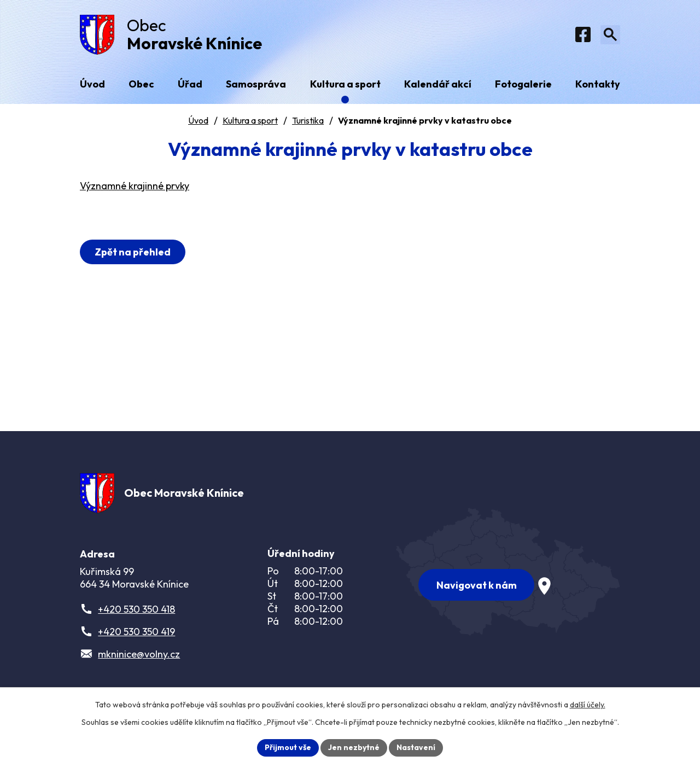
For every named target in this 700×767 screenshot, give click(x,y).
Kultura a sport (250, 121)
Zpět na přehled (133, 252)
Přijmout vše (288, 747)
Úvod (198, 121)
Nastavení (416, 747)
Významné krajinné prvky (135, 187)
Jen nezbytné (354, 747)
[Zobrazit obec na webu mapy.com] (508, 573)
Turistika (308, 121)
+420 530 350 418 (136, 610)
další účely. (588, 705)
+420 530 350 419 (136, 633)
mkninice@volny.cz (139, 655)
